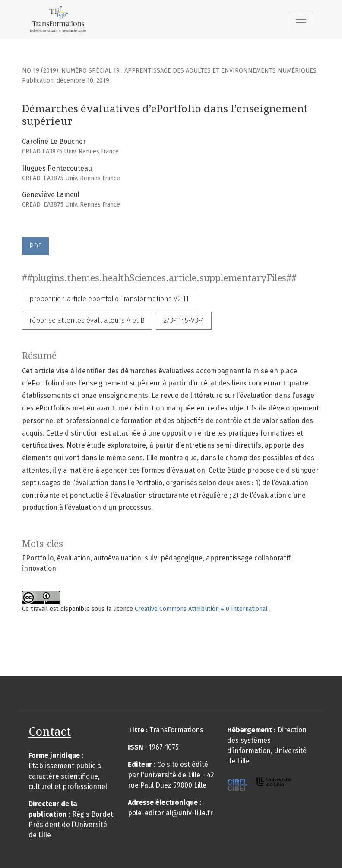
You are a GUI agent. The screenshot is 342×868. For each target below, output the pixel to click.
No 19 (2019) (40, 71)
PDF (35, 246)
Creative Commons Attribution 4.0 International (202, 609)
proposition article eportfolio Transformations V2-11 (109, 299)
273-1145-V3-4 (184, 320)
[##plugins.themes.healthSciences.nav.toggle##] (301, 19)
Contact (50, 732)
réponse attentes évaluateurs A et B (87, 320)
